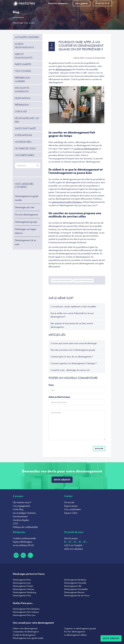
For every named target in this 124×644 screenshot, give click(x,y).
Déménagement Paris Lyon (24, 615)
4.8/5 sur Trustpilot (73, 545)
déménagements (63, 69)
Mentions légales (21, 520)
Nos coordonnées (72, 509)
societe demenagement (83, 280)
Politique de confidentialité (25, 527)
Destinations (23, 98)
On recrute (69, 502)
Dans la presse (71, 538)
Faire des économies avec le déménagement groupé (73, 350)
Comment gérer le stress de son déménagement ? (72, 357)
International (23, 135)
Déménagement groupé (26, 222)
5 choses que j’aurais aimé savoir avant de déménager (74, 343)
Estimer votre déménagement (25, 628)
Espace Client (71, 513)
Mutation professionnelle (24, 538)
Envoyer (99, 449)
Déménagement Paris (22, 580)
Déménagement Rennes (74, 592)
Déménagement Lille (73, 586)
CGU (15, 523)
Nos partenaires (25, 155)
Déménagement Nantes (23, 586)
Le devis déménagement (24, 46)
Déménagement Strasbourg (24, 592)
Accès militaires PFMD (23, 545)
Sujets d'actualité (25, 128)
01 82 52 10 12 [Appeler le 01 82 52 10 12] (102, 3)
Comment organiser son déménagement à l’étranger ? (74, 363)
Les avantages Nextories (24, 513)
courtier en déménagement (86, 149)
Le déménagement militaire (75, 635)
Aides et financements (24, 56)
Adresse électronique (59, 397)
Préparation (22, 105)
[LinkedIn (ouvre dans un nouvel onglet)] (23, 555)
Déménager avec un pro (24, 23)
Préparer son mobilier (23, 79)
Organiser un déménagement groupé (80, 628)
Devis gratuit (62, 480)
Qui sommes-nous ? (22, 502)
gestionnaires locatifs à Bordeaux (67, 202)
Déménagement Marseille (75, 583)
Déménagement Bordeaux (75, 580)
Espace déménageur (22, 542)
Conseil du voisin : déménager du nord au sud (70, 370)
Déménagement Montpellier (76, 589)
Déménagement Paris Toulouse (26, 612)
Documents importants (22, 90)
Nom (51, 385)
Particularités (23, 64)
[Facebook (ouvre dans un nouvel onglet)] (16, 555)
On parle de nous (25, 148)
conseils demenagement (62, 280)
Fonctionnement (20, 516)
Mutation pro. (23, 142)
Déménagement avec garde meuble (28, 638)
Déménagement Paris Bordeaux (26, 609)
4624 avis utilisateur (74, 549)
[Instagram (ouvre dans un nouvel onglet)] (30, 555)
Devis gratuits (81, 3)
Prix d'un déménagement (26, 215)
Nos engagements (21, 506)
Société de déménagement (24, 635)
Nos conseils (23, 71)
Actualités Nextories (27, 37)
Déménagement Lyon (22, 583)
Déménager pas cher (25, 207)
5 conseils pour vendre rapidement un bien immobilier (73, 306)
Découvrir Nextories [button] (59, 3)
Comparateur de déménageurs (26, 632)
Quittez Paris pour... (23, 603)
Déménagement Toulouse (24, 589)
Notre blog (18, 509)
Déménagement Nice (22, 595)
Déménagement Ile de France (77, 595)
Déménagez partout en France (29, 574)
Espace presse (71, 506)
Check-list (21, 111)
